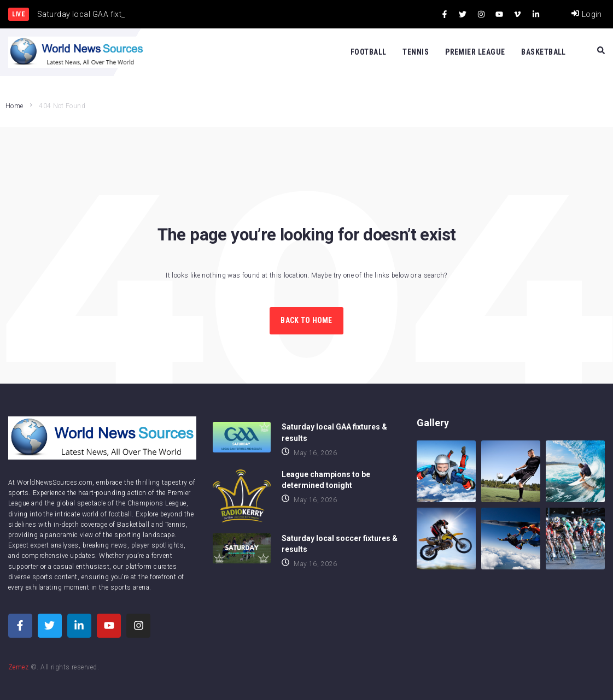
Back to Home (306, 320)
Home (14, 106)
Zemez (18, 667)
